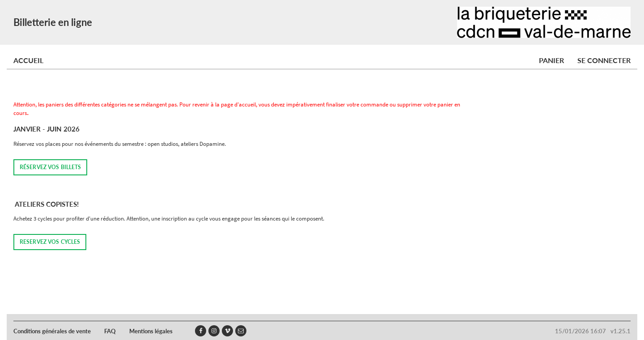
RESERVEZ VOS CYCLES (50, 242)
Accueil (28, 60)
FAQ (110, 331)
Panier (551, 60)
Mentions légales (151, 331)
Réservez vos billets (50, 167)
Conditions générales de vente (52, 331)
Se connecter (604, 60)
